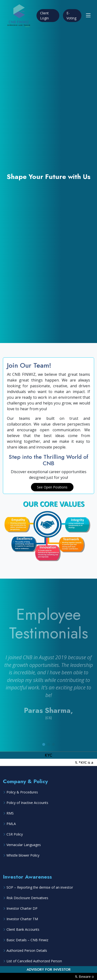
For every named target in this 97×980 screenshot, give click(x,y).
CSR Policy (15, 834)
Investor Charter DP (22, 908)
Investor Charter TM (22, 919)
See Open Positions (52, 487)
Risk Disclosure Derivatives (27, 898)
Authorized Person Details (27, 950)
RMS (10, 813)
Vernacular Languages (24, 845)
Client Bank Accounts (23, 929)
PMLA (11, 824)
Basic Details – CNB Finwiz (27, 940)
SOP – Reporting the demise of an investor (40, 887)
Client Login (44, 16)
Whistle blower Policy (23, 855)
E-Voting (71, 16)
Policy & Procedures (22, 792)
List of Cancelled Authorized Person (34, 961)
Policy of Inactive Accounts (27, 803)
